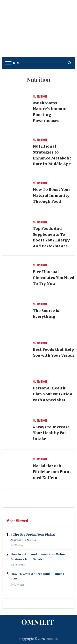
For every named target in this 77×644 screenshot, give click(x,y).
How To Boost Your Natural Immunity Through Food (52, 195)
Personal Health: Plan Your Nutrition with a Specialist (53, 394)
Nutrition (40, 97)
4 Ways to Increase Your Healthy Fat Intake (51, 433)
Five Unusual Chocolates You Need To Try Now (54, 278)
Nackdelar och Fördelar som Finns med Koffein (52, 472)
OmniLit (38, 622)
